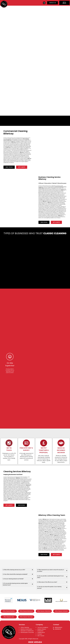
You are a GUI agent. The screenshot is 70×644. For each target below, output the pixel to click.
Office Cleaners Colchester (61, 611)
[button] (44, 3)
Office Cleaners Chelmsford (44, 611)
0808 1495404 (35, 642)
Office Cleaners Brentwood (26, 611)
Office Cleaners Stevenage (26, 617)
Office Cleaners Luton (9, 617)
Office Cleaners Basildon (9, 611)
